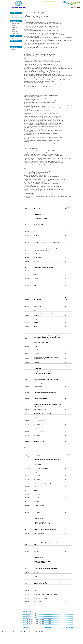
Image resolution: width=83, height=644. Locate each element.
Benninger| (9, 632)
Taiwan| (43, 632)
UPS (13, 38)
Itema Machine (15, 15)
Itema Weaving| (14, 632)
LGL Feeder (15, 19)
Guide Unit (14, 28)
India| (49, 632)
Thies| (28, 632)
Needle (13, 30)
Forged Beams (15, 45)
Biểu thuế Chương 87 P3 (32, 618)
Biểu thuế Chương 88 (31, 616)
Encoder (14, 26)
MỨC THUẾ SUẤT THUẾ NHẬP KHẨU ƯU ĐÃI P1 (38, 624)
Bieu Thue (30, 13)
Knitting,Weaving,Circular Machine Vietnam (8, 633)
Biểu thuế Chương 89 (31, 614)
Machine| (34, 632)
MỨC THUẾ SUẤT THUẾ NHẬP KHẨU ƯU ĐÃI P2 (38, 620)
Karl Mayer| (3, 632)
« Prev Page (26, 628)
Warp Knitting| (19, 632)
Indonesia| (46, 632)
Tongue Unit (15, 34)
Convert (14, 49)
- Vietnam (37, 632)
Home (25, 13)
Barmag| (30, 632)
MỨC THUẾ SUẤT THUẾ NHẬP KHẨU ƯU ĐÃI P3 (38, 622)
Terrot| (25, 632)
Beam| (23, 632)
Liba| (6, 632)
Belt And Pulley (15, 24)
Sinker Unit (14, 32)
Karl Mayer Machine (17, 17)
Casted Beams (15, 43)
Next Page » (70, 628)
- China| (40, 632)
